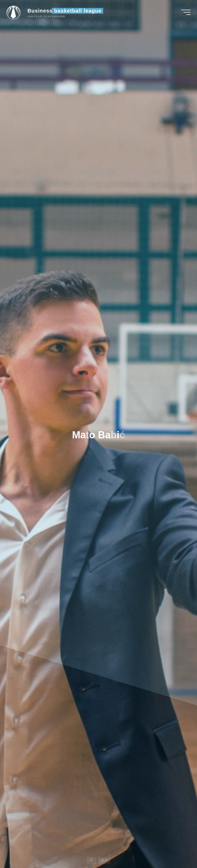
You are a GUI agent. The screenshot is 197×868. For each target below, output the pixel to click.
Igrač (104, 860)
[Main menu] (184, 13)
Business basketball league (66, 11)
